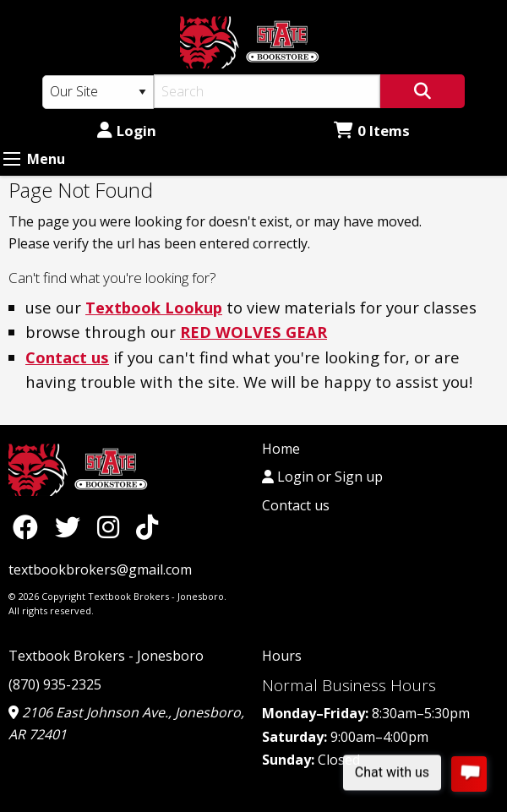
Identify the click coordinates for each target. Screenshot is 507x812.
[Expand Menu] (12, 159)
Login (127, 131)
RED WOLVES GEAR (253, 332)
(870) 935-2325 (55, 684)
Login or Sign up (322, 477)
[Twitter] (72, 527)
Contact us (67, 357)
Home (281, 449)
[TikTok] (147, 527)
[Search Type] (98, 92)
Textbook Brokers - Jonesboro (106, 656)
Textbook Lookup (154, 307)
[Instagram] (112, 527)
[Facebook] (30, 527)
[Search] (267, 91)
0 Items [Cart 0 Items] (372, 131)
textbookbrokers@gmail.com (100, 569)
